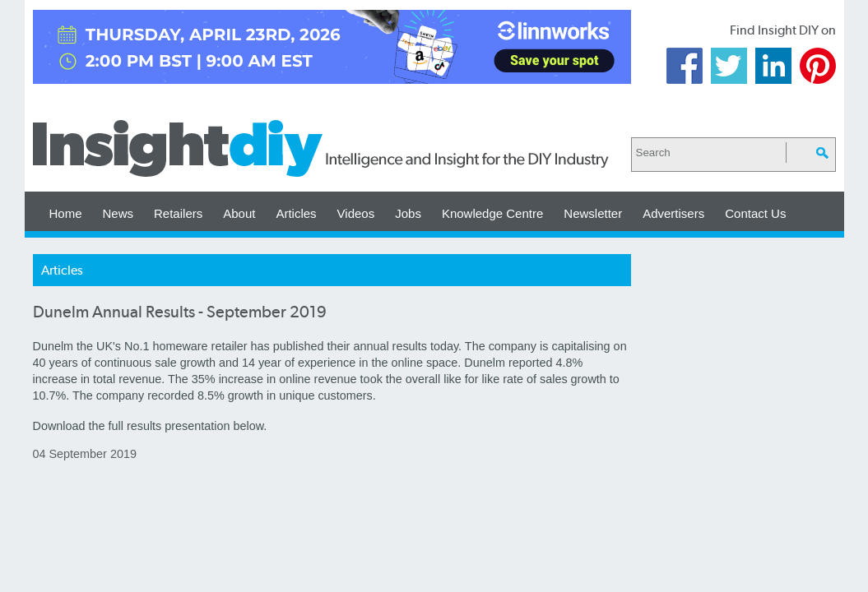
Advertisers (673, 213)
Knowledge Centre (492, 213)
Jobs (408, 213)
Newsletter (593, 213)
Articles (296, 213)
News (118, 213)
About (239, 213)
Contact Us (755, 213)
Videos (356, 213)
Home (66, 213)
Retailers (178, 213)
